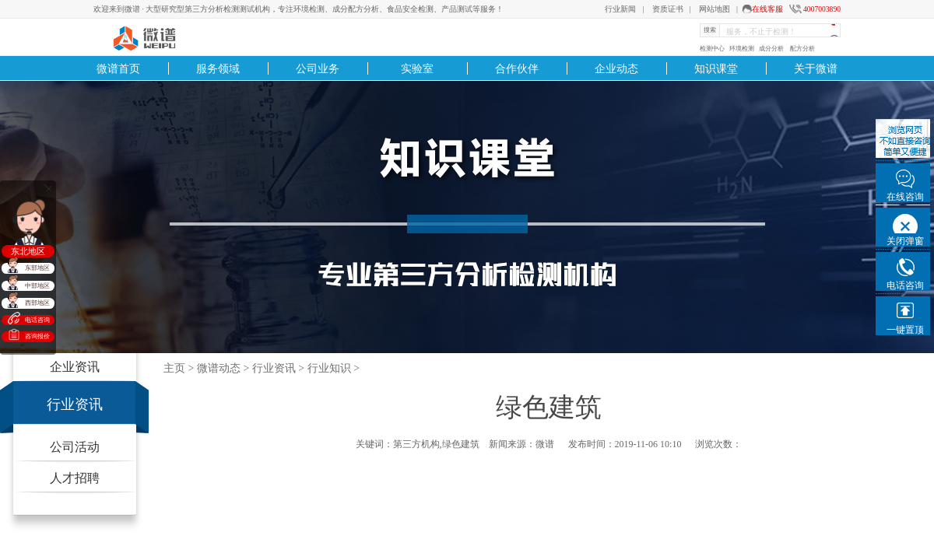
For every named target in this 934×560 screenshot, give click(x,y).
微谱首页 (118, 68)
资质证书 (668, 9)
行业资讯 (75, 404)
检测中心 (712, 49)
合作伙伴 (517, 68)
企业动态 (616, 68)
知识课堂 (716, 68)
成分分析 (771, 49)
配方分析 (802, 49)
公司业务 (318, 68)
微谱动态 (219, 368)
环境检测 (742, 49)
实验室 (417, 68)
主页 (174, 368)
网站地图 (715, 9)
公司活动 (75, 447)
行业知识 (329, 368)
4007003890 (822, 9)
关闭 (48, 188)
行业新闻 (620, 9)
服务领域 (218, 68)
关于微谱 (816, 68)
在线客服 (767, 9)
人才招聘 (75, 478)
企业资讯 (75, 367)
